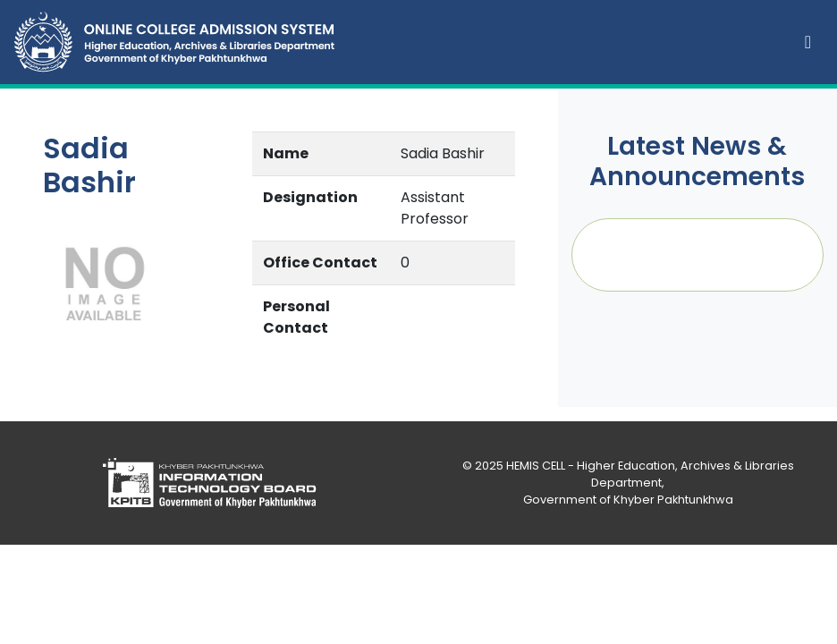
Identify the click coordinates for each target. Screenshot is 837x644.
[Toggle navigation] (808, 42)
